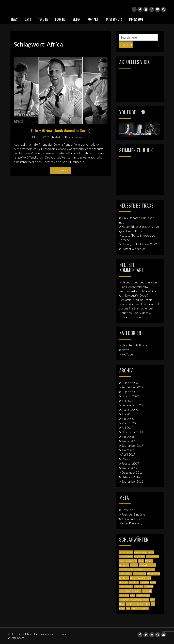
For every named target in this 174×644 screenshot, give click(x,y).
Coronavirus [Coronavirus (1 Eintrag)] (131, 561)
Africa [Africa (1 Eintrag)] (151, 552)
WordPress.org (132, 523)
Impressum (136, 19)
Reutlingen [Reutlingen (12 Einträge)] (124, 600)
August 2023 (130, 383)
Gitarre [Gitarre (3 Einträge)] (152, 565)
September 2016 (132, 481)
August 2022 (130, 392)
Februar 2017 (130, 463)
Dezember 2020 (132, 405)
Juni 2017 (128, 450)
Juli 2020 (127, 414)
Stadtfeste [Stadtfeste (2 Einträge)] (131, 604)
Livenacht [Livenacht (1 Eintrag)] (149, 587)
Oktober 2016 (131, 477)
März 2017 (129, 459)
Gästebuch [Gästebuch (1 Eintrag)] (150, 570)
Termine (43, 19)
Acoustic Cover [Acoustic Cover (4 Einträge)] (126, 552)
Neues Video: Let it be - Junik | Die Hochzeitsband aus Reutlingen (139, 287)
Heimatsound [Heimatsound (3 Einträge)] (126, 574)
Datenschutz (114, 19)
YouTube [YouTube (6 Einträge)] (144, 608)
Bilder (76, 19)
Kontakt (93, 19)
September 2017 (132, 446)
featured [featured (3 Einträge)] (134, 565)
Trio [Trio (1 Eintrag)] (128, 608)
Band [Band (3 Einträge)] (122, 561)
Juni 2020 (128, 419)
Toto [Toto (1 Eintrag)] (148, 604)
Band (28, 19)
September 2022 (132, 387)
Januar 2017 (129, 468)
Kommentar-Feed (133, 519)
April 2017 (128, 454)
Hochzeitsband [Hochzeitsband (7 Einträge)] (139, 574)
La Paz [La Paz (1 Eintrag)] (153, 582)
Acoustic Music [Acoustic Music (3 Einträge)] (141, 552)
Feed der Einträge (133, 514)
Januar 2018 (129, 441)
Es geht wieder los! (134, 249)
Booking (60, 19)
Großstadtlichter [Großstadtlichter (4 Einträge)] (136, 570)
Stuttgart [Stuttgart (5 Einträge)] (140, 604)
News (14, 19)
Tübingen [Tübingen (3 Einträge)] (135, 608)
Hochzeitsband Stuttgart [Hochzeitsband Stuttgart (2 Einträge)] (141, 578)
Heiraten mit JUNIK (135, 345)
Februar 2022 (130, 396)
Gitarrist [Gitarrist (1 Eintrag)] (124, 570)
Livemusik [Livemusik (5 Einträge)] (139, 587)
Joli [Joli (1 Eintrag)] (131, 582)
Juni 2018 (128, 437)
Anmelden (128, 510)
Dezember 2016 (132, 472)
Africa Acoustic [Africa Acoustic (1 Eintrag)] (126, 556)
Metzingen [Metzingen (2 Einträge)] (136, 591)
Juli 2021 (127, 401)
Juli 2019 (127, 428)
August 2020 (130, 410)
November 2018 (132, 432)
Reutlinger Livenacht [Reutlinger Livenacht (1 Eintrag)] (140, 600)
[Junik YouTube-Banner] (140, 129)
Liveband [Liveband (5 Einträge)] (129, 587)
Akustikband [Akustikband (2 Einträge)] (139, 556)
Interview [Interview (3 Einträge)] (124, 582)
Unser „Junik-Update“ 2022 (139, 244)
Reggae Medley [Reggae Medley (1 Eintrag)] (143, 595)
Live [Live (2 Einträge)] (122, 587)
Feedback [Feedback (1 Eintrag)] (143, 565)
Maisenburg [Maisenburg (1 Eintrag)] (125, 591)
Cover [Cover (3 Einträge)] (141, 561)
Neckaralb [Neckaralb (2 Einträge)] (147, 591)
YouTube (127, 354)
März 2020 (129, 423)
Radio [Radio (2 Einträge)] (133, 595)
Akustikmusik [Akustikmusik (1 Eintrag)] (152, 556)
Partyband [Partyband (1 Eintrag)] (124, 595)
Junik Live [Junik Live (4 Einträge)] (144, 582)
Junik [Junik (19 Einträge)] (136, 582)
